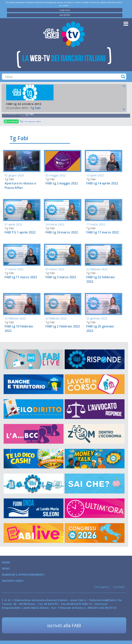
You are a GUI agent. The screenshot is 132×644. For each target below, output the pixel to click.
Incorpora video (33, 121)
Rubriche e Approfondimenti (23, 575)
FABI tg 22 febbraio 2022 (101, 279)
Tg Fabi (29, 114)
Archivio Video (13, 581)
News (6, 568)
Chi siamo (101, 587)
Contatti (118, 587)
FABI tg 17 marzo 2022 (103, 232)
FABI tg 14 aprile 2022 (102, 183)
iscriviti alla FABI (64, 625)
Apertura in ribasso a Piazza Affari (20, 185)
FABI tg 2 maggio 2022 (62, 183)
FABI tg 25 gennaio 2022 (100, 329)
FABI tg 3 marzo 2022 (61, 277)
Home (6, 562)
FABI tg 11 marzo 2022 (21, 277)
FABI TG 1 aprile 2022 (20, 232)
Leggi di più (65, 10)
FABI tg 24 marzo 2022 (62, 232)
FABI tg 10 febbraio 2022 (19, 329)
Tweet (21, 121)
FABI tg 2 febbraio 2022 (63, 326)
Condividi (11, 121)
